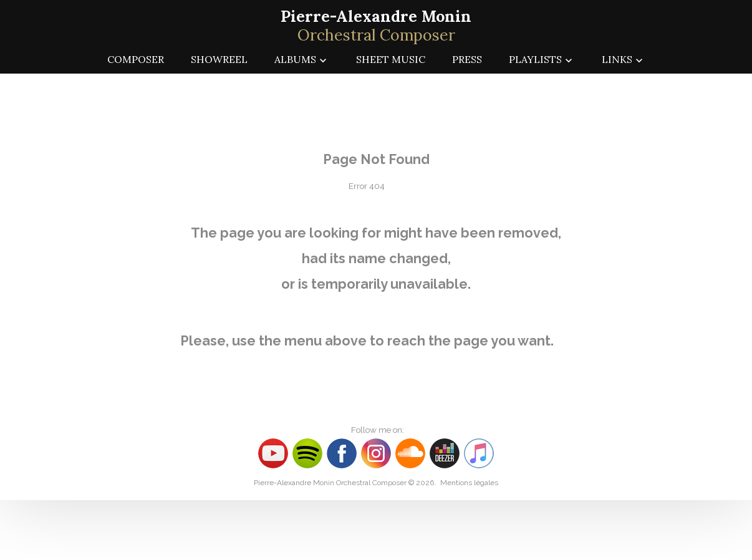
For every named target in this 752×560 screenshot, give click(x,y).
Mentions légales (469, 483)
